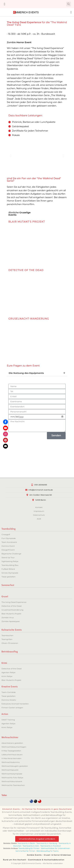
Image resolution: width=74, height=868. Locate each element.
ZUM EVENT (23, 255)
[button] (4, 4)
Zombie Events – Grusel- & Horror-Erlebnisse (49, 855)
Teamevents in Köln (31, 846)
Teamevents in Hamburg (47, 843)
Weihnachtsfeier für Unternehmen (55, 848)
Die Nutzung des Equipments (26, 373)
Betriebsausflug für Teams (48, 851)
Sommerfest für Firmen (25, 851)
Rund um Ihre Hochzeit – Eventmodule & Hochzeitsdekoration (34, 860)
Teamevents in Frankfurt (51, 846)
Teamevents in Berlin (26, 843)
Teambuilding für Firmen (29, 848)
